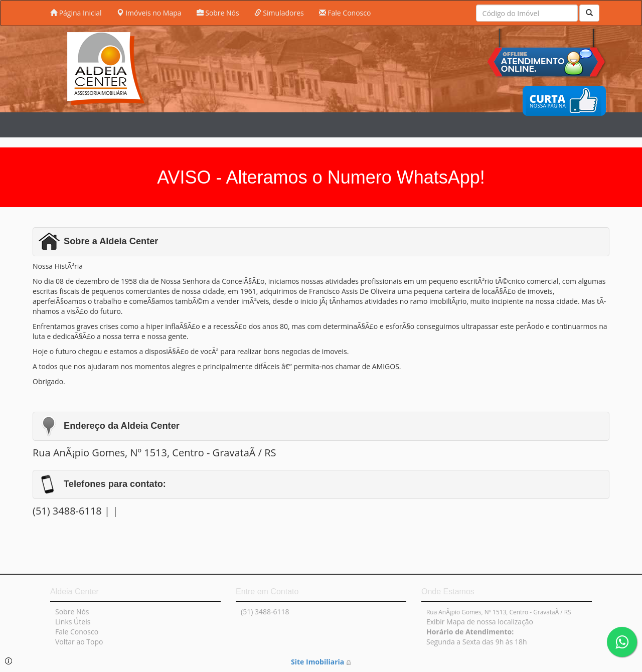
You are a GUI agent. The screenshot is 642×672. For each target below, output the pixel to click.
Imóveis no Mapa (149, 13)
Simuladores (279, 13)
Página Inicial (76, 13)
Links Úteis (73, 622)
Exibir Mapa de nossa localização (480, 622)
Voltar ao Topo (79, 642)
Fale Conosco (345, 13)
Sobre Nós (218, 13)
